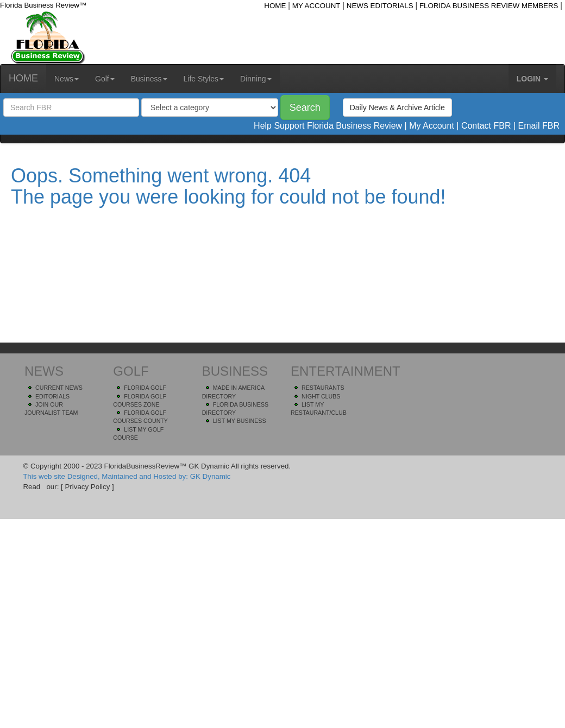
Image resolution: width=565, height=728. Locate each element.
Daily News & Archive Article (397, 107)
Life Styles (204, 79)
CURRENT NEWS (59, 388)
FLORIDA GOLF (145, 388)
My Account (432, 126)
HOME (275, 6)
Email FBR (539, 126)
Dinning (256, 79)
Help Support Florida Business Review (328, 126)
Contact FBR (486, 126)
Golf (105, 79)
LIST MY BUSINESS (240, 421)
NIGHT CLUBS (321, 396)
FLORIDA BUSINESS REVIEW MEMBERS (489, 6)
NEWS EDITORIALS (380, 6)
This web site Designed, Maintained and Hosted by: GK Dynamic (127, 476)
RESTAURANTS (323, 388)
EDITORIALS (52, 396)
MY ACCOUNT (316, 6)
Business (149, 79)
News (67, 79)
